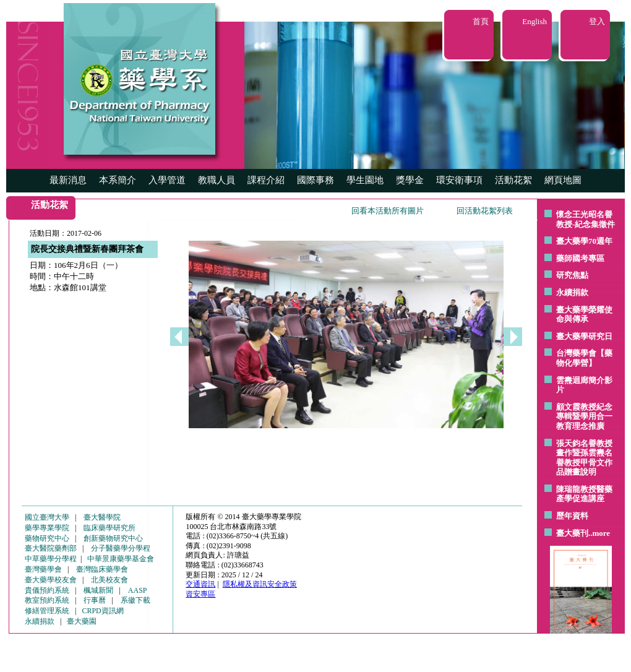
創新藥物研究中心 (113, 538)
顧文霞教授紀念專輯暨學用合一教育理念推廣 (584, 416)
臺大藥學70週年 (584, 241)
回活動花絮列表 (485, 211)
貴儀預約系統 (47, 590)
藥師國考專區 (580, 258)
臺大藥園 (82, 621)
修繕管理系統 (47, 611)
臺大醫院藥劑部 (51, 548)
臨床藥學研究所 (109, 528)
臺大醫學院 (102, 517)
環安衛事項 (459, 180)
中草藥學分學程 (51, 559)
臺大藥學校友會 (51, 580)
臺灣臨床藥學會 (102, 569)
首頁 (481, 21)
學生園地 (365, 180)
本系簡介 (118, 180)
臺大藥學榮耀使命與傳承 (584, 315)
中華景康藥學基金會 (121, 559)
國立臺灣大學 (47, 517)
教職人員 (217, 180)
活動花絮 (513, 180)
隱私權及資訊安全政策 (260, 584)
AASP (138, 590)
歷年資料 (572, 516)
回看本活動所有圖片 (388, 211)
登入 (597, 21)
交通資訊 (200, 584)
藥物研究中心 (47, 538)
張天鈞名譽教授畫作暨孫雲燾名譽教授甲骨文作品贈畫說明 (584, 458)
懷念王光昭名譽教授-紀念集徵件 (586, 219)
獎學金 (410, 180)
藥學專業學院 (47, 528)
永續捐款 (572, 292)
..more (599, 533)
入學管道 (167, 180)
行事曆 (95, 600)
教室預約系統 (47, 600)
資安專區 (200, 594)
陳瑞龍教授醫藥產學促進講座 (584, 494)
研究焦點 (572, 275)
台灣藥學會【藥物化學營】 (584, 358)
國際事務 (315, 180)
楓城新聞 (98, 590)
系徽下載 (135, 600)
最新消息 (68, 180)
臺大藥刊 (572, 533)
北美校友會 (109, 580)
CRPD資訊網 (102, 611)
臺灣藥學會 (43, 569)
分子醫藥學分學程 (121, 548)
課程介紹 (266, 180)
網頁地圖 (563, 180)
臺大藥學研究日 (584, 336)
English (534, 21)
